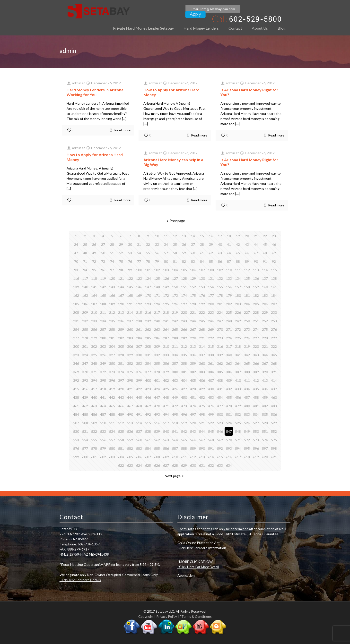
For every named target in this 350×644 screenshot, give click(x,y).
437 (274, 389)
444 (130, 397)
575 (274, 440)
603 (112, 457)
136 (256, 278)
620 (265, 457)
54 (139, 253)
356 (166, 363)
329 (130, 355)
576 (76, 448)
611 (184, 457)
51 (112, 253)
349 (103, 363)
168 (130, 295)
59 (184, 253)
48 (85, 253)
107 (202, 270)
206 (265, 304)
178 (220, 295)
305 (121, 346)
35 (175, 244)
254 (76, 329)
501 (229, 414)
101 (148, 270)
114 (265, 270)
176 (202, 295)
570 (229, 440)
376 (139, 372)
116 (76, 278)
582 (130, 448)
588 (184, 448)
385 (220, 372)
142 (103, 287)
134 (238, 278)
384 (211, 372)
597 (265, 448)
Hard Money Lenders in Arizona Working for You (95, 92)
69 (274, 253)
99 (130, 270)
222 (202, 312)
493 (157, 414)
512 (121, 423)
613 (202, 457)
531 (85, 431)
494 (166, 414)
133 (229, 278)
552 (274, 431)
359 (193, 363)
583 (139, 448)
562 (157, 440)
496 (184, 414)
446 (148, 397)
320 (256, 346)
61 (202, 253)
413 (265, 380)
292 (211, 338)
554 (85, 440)
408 (220, 380)
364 (238, 363)
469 (148, 406)
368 (274, 363)
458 (256, 397)
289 (184, 338)
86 (220, 261)
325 (94, 355)
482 (265, 406)
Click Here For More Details (80, 580)
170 (148, 295)
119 (103, 278)
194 (157, 304)
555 (94, 440)
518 (175, 423)
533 (103, 431)
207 (274, 304)
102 (157, 270)
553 (76, 440)
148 (157, 287)
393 (85, 380)
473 (184, 406)
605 (130, 457)
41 (229, 244)
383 (202, 372)
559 (130, 440)
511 (112, 423)
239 (148, 321)
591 (211, 448)
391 (274, 372)
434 (247, 389)
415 (76, 389)
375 (130, 372)
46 (274, 244)
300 (76, 346)
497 (193, 414)
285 (148, 338)
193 (148, 304)
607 (148, 457)
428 (193, 389)
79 (157, 261)
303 (103, 346)
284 (139, 338)
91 (265, 261)
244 (193, 321)
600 (85, 457)
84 (202, 261)
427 (184, 389)
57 (166, 253)
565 (184, 440)
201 (220, 304)
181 (247, 295)
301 (85, 346)
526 (247, 423)
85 (211, 261)
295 (238, 338)
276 (274, 329)
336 (193, 355)
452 (202, 397)
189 (112, 304)
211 (103, 312)
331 (148, 355)
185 (76, 304)
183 (265, 295)
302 (94, 346)
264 (166, 329)
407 (211, 380)
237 (130, 321)
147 (148, 287)
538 (148, 431)
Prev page (175, 221)
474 (193, 406)
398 (130, 380)
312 (184, 346)
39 (211, 244)
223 (211, 312)
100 (139, 270)
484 (76, 414)
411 (247, 380)
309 (157, 346)
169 (139, 295)
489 (121, 414)
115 (274, 270)
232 (85, 321)
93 (76, 270)
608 (157, 457)
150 (175, 287)
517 (166, 423)
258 (112, 329)
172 (166, 295)
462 (85, 406)
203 (238, 304)
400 (148, 380)
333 (166, 355)
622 (121, 465)
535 (121, 431)
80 (166, 261)
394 (94, 380)
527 (256, 423)
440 (94, 397)
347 (85, 363)
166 (112, 295)
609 (166, 457)
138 (274, 278)
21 (256, 236)
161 (274, 287)
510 (103, 423)
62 (211, 253)
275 (265, 329)
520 (193, 423)
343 (256, 355)
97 (112, 270)
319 (247, 346)
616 (229, 457)
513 (130, 423)
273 (247, 329)
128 (184, 278)
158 (247, 287)
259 (121, 329)
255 (85, 329)
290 (193, 338)
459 (265, 397)
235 (112, 321)
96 (103, 270)
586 (166, 448)
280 (103, 338)
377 (148, 372)
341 (238, 355)
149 (166, 287)
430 (211, 389)
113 (256, 270)
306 (130, 346)
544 (202, 431)
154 (211, 287)
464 (103, 406)
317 (229, 346)
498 (202, 414)
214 (130, 312)
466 (121, 406)
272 (238, 329)
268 (202, 329)
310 (166, 346)
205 (256, 304)
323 (76, 355)
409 (229, 380)
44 (256, 244)
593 (229, 448)
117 (85, 278)
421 (130, 389)
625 (148, 465)
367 (265, 363)
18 (229, 236)
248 (229, 321)
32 (148, 244)
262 (148, 329)
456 (238, 397)
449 (175, 397)
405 (193, 380)
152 (193, 287)
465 (112, 406)
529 (274, 423)
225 (229, 312)
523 (220, 423)
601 (94, 457)
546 (220, 431)
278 (85, 338)
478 (229, 406)
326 (103, 355)
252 (265, 321)
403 (175, 380)
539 (157, 431)
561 (148, 440)
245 (202, 321)
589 (193, 448)
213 (121, 312)
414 (274, 380)
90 (256, 261)
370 (85, 372)
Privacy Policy (167, 616)
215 (139, 312)
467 (130, 406)
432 (229, 389)
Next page (175, 476)
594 (238, 448)
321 (265, 346)
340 (229, 355)
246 (211, 321)
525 (238, 423)
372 (103, 372)
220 (184, 312)
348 (94, 363)
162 (76, 295)
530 (76, 431)
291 (202, 338)
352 (130, 363)
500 (220, 414)
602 (103, 457)
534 (112, 431)
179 (229, 295)
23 (274, 236)
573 (256, 440)
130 (202, 278)
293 (220, 338)
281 (112, 338)
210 (94, 312)
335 (184, 355)
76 (130, 261)
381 (184, 372)
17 (220, 236)
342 (247, 355)
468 (139, 406)
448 (166, 397)
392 (76, 380)
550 (256, 431)
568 (211, 440)
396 (112, 380)
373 (112, 372)
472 (175, 406)
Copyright (146, 616)
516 (157, 423)
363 (229, 363)
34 (166, 244)
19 (238, 236)
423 (148, 389)
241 (166, 321)
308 (148, 346)
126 (166, 278)
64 (229, 253)
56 (157, 253)
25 (85, 244)
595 (247, 448)
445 (139, 397)
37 (193, 244)
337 (202, 355)
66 (247, 253)
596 (256, 448)
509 (94, 423)
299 (274, 338)
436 (265, 389)
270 (220, 329)
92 (274, 261)
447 (157, 397)
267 (193, 329)
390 (265, 372)
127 (175, 278)
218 (166, 312)
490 (130, 414)
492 (148, 414)
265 (175, 329)
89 (247, 261)
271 (229, 329)
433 (238, 389)
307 (139, 346)
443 (121, 397)
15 (202, 236)
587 (175, 448)
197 (184, 304)
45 (265, 244)
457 (247, 397)
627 (166, 465)
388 (247, 372)
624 (139, 465)
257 (103, 329)
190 (121, 304)
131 (211, 278)
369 (76, 372)
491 (139, 414)
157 (238, 287)
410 (238, 380)
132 (220, 278)
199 (202, 304)
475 (202, 406)
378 (157, 372)
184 (274, 295)
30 (130, 244)
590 (202, 448)
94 (85, 270)
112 (247, 270)
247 (220, 321)
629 (184, 465)
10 (157, 236)
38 (202, 244)
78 (148, 261)
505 (265, 414)
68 (265, 253)
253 (274, 321)
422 (139, 389)
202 (229, 304)
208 (76, 312)
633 (220, 465)
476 (211, 406)
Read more (122, 130)
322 (274, 346)
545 (211, 431)
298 (265, 338)
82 (184, 261)
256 (94, 329)
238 (139, 321)
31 (139, 244)
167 (121, 295)
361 (211, 363)
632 (211, 465)
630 (193, 465)
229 (265, 312)
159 (256, 287)
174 (184, 295)
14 (193, 236)
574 (265, 440)
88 (238, 261)
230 (274, 312)
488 (112, 414)
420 (121, 389)
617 (238, 457)
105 (184, 270)
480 (247, 406)
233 (94, 321)
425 (166, 389)
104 (175, 270)
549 (247, 431)
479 (238, 406)
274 (256, 329)
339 (220, 355)
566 (193, 440)
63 (220, 253)
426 (175, 389)
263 (157, 329)
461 (76, 406)
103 (166, 270)
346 (76, 363)
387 (238, 372)
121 (121, 278)
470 (157, 406)
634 (229, 465)
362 (220, 363)
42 (238, 244)
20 (247, 236)
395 (103, 380)
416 (85, 389)
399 (139, 380)
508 (85, 423)
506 (274, 414)
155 (220, 287)
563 (166, 440)
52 (121, 253)
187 (94, 304)
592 (220, 448)
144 (121, 287)
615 (220, 457)
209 (85, 312)
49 (94, 253)
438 (76, 397)
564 (175, 440)
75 (121, 261)
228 (256, 312)
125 (157, 278)
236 (121, 321)
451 (193, 397)
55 (148, 253)
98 (121, 270)
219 (175, 312)
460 (274, 397)
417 (94, 389)
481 (256, 406)
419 (112, 389)
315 (211, 346)
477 (220, 406)
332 (157, 355)
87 (229, 261)
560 (139, 440)
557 (112, 440)
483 (274, 406)
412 (256, 380)
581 (121, 448)
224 (220, 312)
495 (175, 414)
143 (112, 287)
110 (229, 270)
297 (256, 338)
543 (193, 431)
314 (202, 346)
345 (274, 355)
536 (130, 431)
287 (166, 338)
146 (139, 287)
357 (175, 363)
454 (220, 397)
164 (94, 295)
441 (103, 397)
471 (166, 406)
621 (274, 457)
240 (157, 321)
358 (184, 363)
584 (148, 448)
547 (229, 431)
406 (202, 380)
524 (229, 423)
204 (247, 304)
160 (265, 287)
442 (112, 397)
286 (157, 338)
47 (76, 253)
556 (103, 440)
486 (94, 414)
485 (85, 414)
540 (166, 431)
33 (157, 244)
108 (211, 270)
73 (103, 261)
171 (157, 295)
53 (130, 253)
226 (238, 312)
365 (247, 363)
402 (166, 380)
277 (76, 338)
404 (184, 380)
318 (238, 346)
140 (85, 287)
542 (184, 431)
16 (211, 236)
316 (220, 346)
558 (121, 440)
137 (265, 278)
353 (139, 363)
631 (202, 465)
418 (103, 389)
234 (103, 321)
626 (157, 465)
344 (265, 355)
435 (256, 389)
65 (238, 253)
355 (157, 363)
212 (112, 312)
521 (202, 423)
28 (112, 244)
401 (157, 380)
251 (256, 321)
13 (184, 236)
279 (94, 338)
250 (247, 321)
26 (94, 244)
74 (112, 261)
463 (94, 406)
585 (157, 448)
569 (220, 440)
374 (121, 372)
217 (157, 312)
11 (166, 236)
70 (76, 261)
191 (130, 304)
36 (184, 244)
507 (76, 423)
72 (94, 261)
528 (265, 423)
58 (175, 253)
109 (220, 270)
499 (211, 414)
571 (238, 440)
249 (238, 321)
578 (94, 448)
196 (175, 304)
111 (238, 270)
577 (85, 448)
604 (121, 457)
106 (193, 270)
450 (184, 397)
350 (112, 363)
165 (103, 295)
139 (76, 287)
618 (247, 457)
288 (175, 338)
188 (103, 304)
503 (247, 414)
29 (121, 244)
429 (202, 389)
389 (256, 372)
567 (202, 440)
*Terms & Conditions (196, 616)
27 (103, 244)
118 (94, 278)
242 (175, 321)
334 (175, 355)
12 (175, 236)
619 (256, 457)
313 (193, 346)
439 (85, 397)
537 (139, 431)
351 (121, 363)
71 (85, 261)
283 (130, 338)
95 (94, 270)
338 (211, 355)
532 (94, 431)
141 (94, 287)
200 (211, 304)
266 (184, 329)
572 (247, 440)
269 (211, 329)
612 (193, 457)
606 (139, 457)
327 (112, 355)
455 (229, 397)
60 (193, 253)
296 (247, 338)
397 (121, 380)
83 (193, 261)
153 (202, 287)
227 (247, 312)
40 (220, 244)
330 (139, 355)
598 (274, 448)
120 (112, 278)
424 (157, 389)
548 (238, 431)
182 (256, 295)
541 (175, 431)
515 (148, 423)
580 (112, 448)
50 (103, 253)
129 (193, 278)
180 (238, 295)
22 (265, 236)
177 (211, 295)
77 (139, 261)
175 (193, 295)
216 (148, 312)
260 (130, 329)
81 (175, 261)
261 (139, 329)
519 (184, 423)
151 (184, 287)
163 (85, 295)
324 (85, 355)
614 (211, 457)
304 (112, 346)
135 (247, 278)
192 (139, 304)
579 (103, 448)
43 (247, 244)
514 (139, 423)
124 (148, 278)
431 (220, 389)
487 (103, 414)
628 (175, 465)
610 (175, 457)
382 (193, 372)
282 (121, 338)
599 (76, 457)
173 (175, 295)
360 (202, 363)
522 (211, 423)
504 (256, 414)
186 (85, 304)
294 (229, 338)
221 (193, 312)
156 (229, 287)
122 (130, 278)
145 (130, 287)
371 (94, 372)
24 (76, 244)
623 (130, 465)
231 (76, 321)
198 (193, 304)
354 (148, 363)
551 (265, 431)
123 (139, 278)
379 (166, 372)
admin (77, 83)
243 (184, 321)
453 (211, 397)
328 (121, 355)
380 (175, 372)
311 (175, 346)
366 (256, 363)
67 (256, 253)
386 (229, 372)
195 (166, 304)
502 (238, 414)
